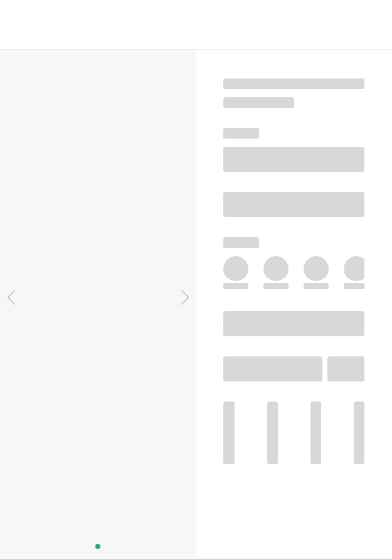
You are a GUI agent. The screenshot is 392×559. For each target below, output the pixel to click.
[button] (11, 297)
